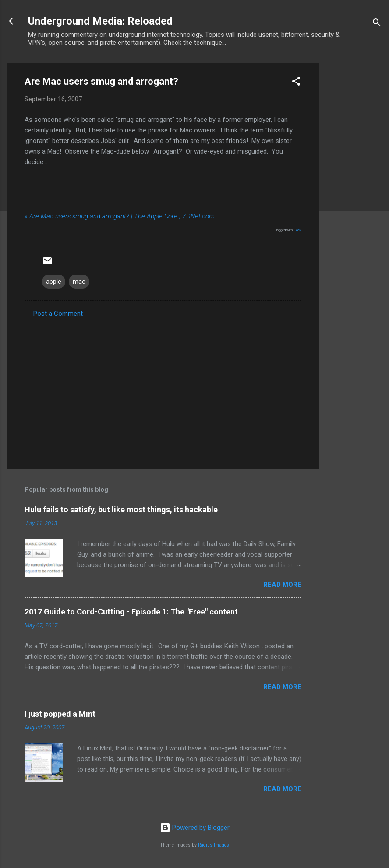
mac (79, 282)
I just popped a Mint (60, 714)
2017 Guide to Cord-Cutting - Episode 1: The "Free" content (131, 612)
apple (54, 282)
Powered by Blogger (195, 828)
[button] (296, 83)
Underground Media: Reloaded (100, 21)
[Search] (377, 24)
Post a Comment (58, 314)
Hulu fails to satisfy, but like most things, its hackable (121, 509)
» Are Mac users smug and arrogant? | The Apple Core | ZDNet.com (120, 216)
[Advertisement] (354, 194)
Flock (297, 230)
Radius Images (214, 845)
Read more (282, 585)
